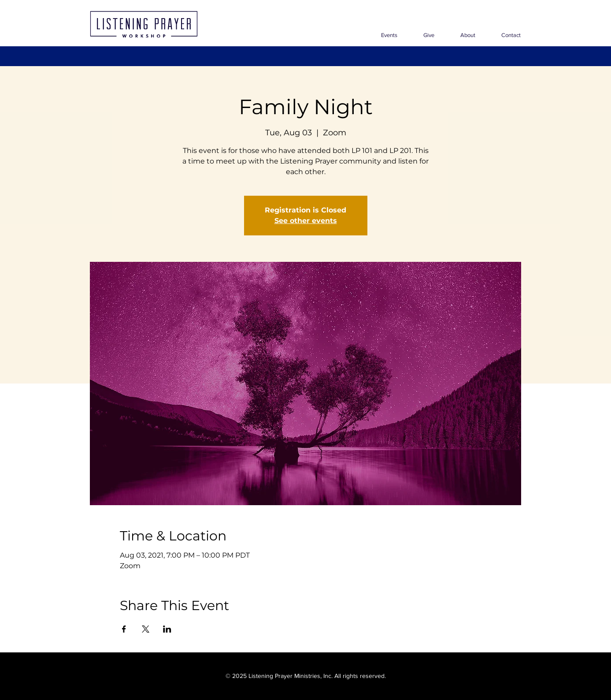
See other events (306, 221)
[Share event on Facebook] (124, 629)
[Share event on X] (146, 629)
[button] (461, 35)
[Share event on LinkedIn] (167, 629)
